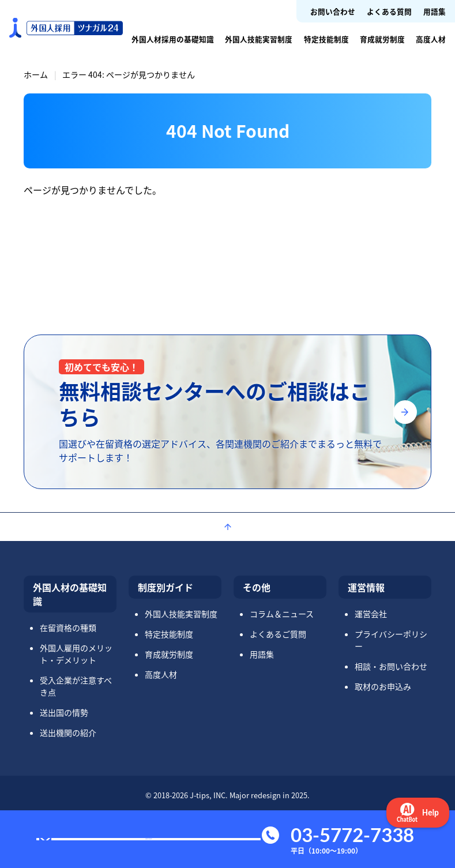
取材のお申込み (383, 686)
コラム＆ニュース (282, 614)
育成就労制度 (382, 39)
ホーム (36, 74)
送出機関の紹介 (68, 732)
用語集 (435, 11)
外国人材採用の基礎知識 (173, 39)
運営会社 (371, 614)
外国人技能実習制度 (259, 39)
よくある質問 (389, 11)
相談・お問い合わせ (391, 666)
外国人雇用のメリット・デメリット (76, 654)
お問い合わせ (333, 11)
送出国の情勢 (64, 712)
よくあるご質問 (278, 634)
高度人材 (431, 39)
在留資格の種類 (68, 627)
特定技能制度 (326, 39)
